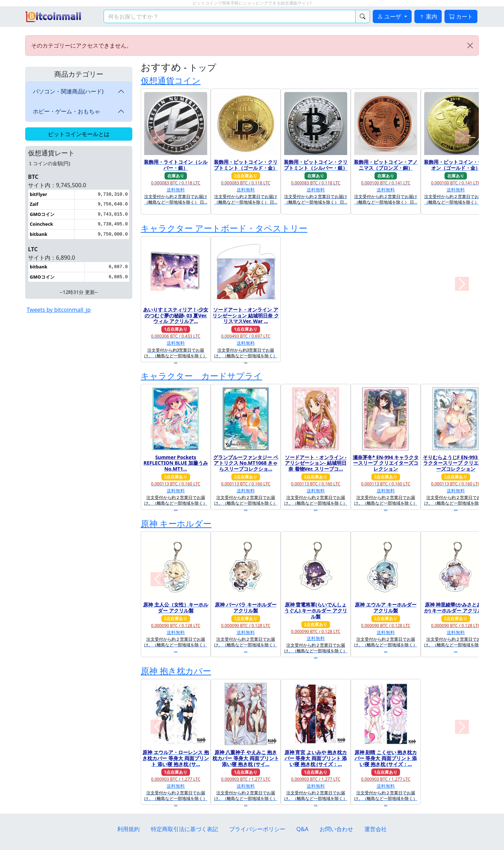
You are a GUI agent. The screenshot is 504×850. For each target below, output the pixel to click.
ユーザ (390, 16)
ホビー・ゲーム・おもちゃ (66, 111)
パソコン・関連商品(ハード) (68, 91)
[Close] (470, 45)
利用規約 (128, 829)
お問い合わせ (336, 829)
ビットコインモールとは (79, 134)
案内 (428, 16)
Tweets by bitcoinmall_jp (59, 310)
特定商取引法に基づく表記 (184, 829)
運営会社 (376, 829)
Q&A (302, 829)
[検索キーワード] (230, 16)
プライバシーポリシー (257, 829)
